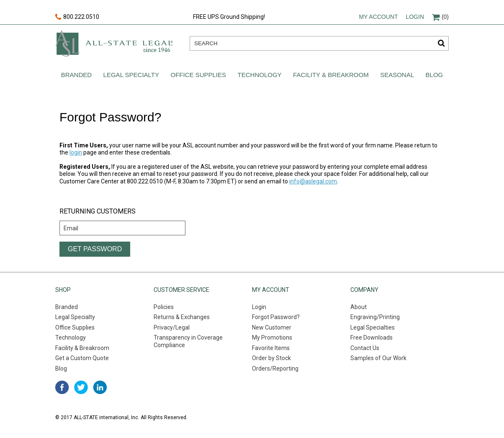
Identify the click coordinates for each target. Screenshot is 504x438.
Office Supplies (199, 75)
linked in (100, 387)
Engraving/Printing (375, 317)
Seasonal (397, 75)
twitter (81, 387)
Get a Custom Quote (82, 358)
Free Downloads (372, 338)
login (76, 152)
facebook (62, 387)
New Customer (272, 327)
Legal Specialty (131, 75)
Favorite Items (271, 348)
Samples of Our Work (378, 358)
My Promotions (272, 338)
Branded (76, 75)
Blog (435, 75)
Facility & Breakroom (331, 75)
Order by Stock (271, 358)
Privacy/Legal (172, 327)
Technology (260, 75)
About (359, 307)
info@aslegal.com (313, 181)
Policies (164, 307)
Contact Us (365, 348)
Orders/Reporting (275, 368)
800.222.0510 (77, 17)
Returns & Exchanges (182, 317)
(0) (440, 17)
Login (415, 17)
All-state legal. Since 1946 (114, 43)
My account (378, 17)
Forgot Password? (276, 317)
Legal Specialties (373, 327)
